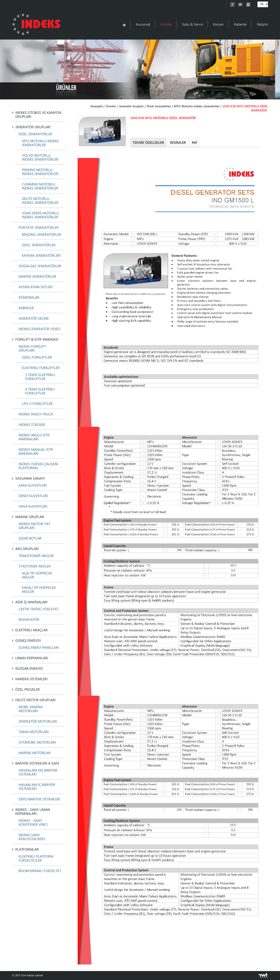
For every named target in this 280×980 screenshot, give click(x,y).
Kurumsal (143, 24)
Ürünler (166, 24)
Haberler (240, 24)
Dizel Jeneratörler (159, 106)
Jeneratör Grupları (131, 106)
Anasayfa (96, 106)
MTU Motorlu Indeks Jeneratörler (197, 106)
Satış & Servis (192, 24)
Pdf (194, 142)
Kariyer (218, 24)
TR (262, 4)
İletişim (262, 24)
